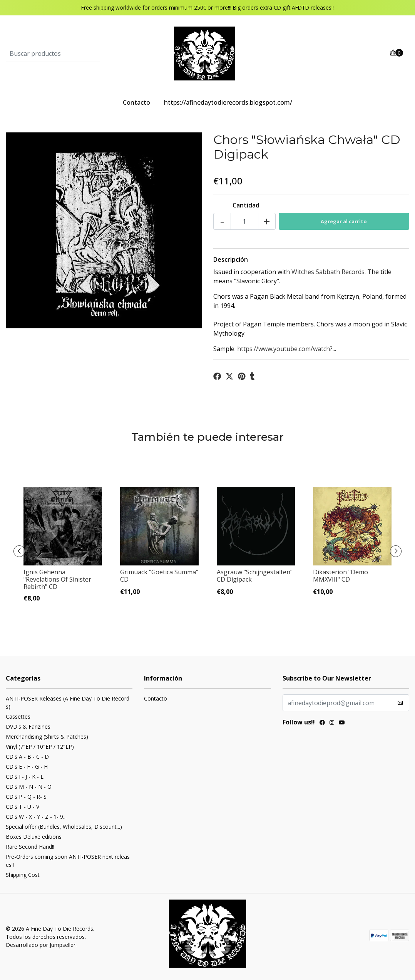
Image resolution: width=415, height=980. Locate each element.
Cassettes (18, 717)
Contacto (136, 102)
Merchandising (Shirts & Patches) (47, 737)
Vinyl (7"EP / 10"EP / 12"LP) (40, 747)
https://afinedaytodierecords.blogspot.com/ (228, 102)
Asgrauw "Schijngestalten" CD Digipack (255, 576)
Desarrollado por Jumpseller (41, 945)
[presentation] (19, 551)
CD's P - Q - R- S (26, 797)
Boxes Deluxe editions (34, 837)
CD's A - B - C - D (27, 757)
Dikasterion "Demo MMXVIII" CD (341, 576)
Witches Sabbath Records (328, 272)
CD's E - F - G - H (27, 767)
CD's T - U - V (23, 807)
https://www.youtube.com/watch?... (287, 349)
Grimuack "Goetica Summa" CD (159, 576)
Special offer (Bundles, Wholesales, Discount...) (64, 827)
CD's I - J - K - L (25, 777)
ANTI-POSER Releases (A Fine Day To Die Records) (68, 702)
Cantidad (246, 205)
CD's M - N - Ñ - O (29, 787)
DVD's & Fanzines (28, 727)
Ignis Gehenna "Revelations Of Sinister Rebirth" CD (57, 579)
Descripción (231, 259)
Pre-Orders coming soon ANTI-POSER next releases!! (68, 861)
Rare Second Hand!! (30, 847)
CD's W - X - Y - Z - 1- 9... (36, 817)
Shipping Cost (23, 875)
